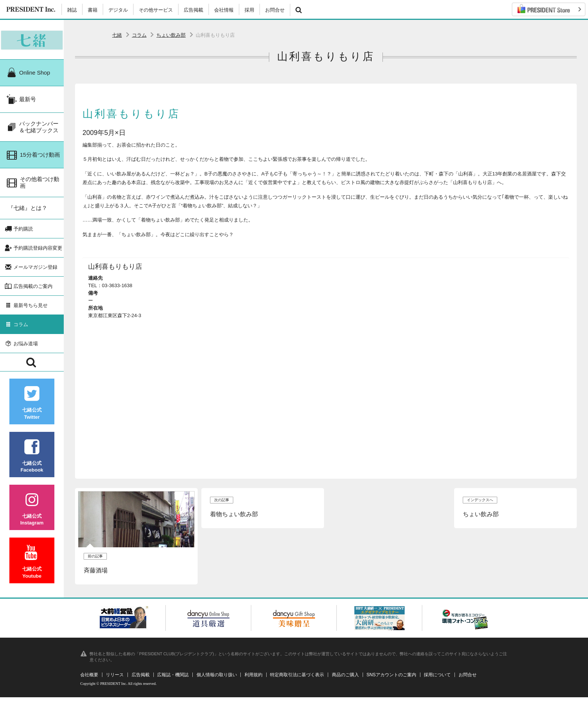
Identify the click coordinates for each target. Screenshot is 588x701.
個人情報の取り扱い (217, 679)
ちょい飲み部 (171, 35)
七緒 (117, 35)
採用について (437, 679)
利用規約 (253, 679)
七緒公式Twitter (32, 413)
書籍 (93, 10)
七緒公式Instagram (32, 519)
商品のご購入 (345, 679)
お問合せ (275, 10)
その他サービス (156, 10)
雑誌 (72, 10)
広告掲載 (193, 10)
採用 (249, 10)
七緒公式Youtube (32, 572)
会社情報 (224, 10)
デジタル (118, 10)
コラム (139, 35)
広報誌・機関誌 (173, 679)
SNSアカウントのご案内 (391, 679)
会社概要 (89, 679)
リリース (115, 679)
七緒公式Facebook (32, 466)
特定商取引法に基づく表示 (297, 679)
